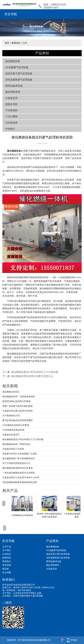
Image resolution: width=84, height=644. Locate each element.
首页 (7, 43)
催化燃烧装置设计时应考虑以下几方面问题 (35, 372)
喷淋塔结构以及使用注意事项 (16, 401)
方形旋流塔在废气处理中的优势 (17, 411)
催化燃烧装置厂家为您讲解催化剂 (19, 458)
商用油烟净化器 (14, 86)
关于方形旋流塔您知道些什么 (16, 463)
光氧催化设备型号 (11, 435)
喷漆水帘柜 (11, 104)
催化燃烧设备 (13, 61)
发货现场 (7, 565)
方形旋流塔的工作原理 (13, 449)
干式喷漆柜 (11, 110)
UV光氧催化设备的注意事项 (16, 425)
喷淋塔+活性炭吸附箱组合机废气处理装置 (49, 515)
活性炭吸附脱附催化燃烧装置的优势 (20, 482)
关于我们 (7, 550)
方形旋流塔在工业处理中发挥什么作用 (21, 477)
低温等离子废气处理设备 (19, 74)
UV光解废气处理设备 (17, 67)
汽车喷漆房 (11, 123)
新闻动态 (16, 43)
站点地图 (7, 572)
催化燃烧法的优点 (11, 392)
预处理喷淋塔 (13, 92)
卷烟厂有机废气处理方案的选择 (17, 406)
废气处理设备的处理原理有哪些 (17, 420)
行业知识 (7, 554)
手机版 (74, 640)
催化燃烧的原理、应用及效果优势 (19, 397)
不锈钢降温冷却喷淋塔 (22, 515)
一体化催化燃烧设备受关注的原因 (19, 473)
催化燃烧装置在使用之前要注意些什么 (32, 376)
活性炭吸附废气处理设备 (19, 80)
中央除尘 (10, 129)
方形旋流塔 (11, 98)
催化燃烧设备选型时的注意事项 (17, 468)
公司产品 (7, 547)
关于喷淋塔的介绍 (11, 416)
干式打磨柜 (11, 117)
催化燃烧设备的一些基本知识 (16, 444)
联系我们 (7, 561)
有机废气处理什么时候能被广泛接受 (20, 454)
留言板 (6, 569)
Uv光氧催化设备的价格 (13, 430)
